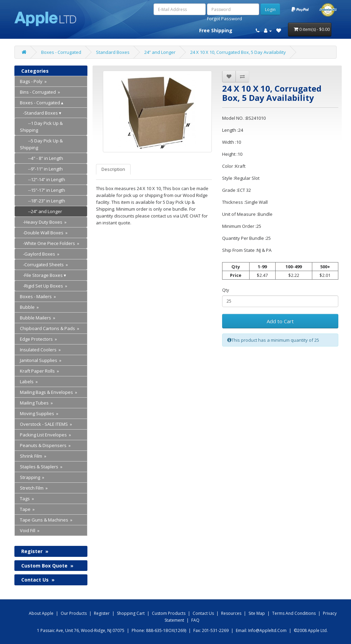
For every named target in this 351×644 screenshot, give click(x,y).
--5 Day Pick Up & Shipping (41, 144)
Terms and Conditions (294, 613)
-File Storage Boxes (41, 275)
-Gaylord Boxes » (40, 254)
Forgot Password (225, 19)
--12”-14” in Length (43, 179)
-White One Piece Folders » (50, 243)
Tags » (27, 499)
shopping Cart (131, 613)
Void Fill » (30, 530)
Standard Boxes (113, 52)
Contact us (203, 613)
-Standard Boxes (39, 113)
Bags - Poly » (33, 81)
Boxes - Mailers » (38, 296)
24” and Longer (160, 52)
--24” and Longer (41, 211)
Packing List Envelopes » (45, 435)
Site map (257, 613)
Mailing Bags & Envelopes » (49, 392)
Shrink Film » (33, 456)
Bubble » (29, 307)
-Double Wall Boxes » (44, 233)
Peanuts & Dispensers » (45, 445)
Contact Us (38, 580)
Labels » (29, 382)
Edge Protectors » (38, 339)
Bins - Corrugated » (40, 92)
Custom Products (169, 613)
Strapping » (32, 477)
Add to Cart (280, 321)
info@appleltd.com (267, 630)
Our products (74, 613)
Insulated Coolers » (40, 350)
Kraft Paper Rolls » (39, 371)
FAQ (195, 620)
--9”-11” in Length (41, 169)
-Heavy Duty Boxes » (43, 222)
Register (35, 551)
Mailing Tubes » (36, 403)
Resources (231, 613)
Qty (226, 290)
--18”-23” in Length (43, 201)
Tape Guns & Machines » (46, 520)
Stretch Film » (34, 488)
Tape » (27, 509)
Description (113, 169)
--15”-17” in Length (43, 190)
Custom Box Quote (47, 566)
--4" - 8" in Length (41, 158)
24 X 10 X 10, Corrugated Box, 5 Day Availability (238, 52)
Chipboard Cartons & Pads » (50, 328)
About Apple (41, 613)
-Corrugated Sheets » (44, 265)
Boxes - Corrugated (61, 52)
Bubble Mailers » (38, 318)
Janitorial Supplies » (41, 360)
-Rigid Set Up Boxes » (44, 286)
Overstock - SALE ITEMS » (46, 424)
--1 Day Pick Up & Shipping (41, 127)
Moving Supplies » (39, 413)
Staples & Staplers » (41, 467)
